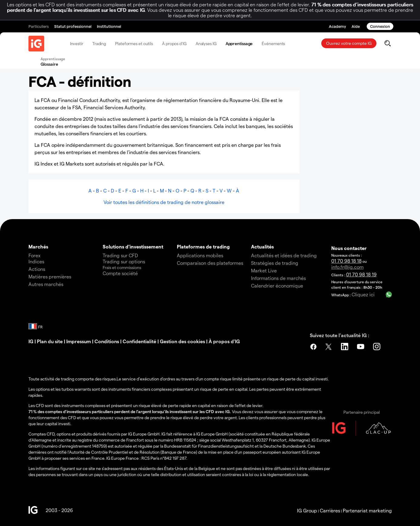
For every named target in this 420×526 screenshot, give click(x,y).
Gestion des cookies (182, 341)
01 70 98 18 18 (346, 261)
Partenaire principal (362, 412)
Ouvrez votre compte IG (349, 43)
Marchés (38, 247)
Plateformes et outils (134, 43)
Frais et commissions (122, 267)
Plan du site (50, 341)
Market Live (264, 270)
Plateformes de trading (203, 247)
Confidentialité (139, 341)
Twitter (329, 347)
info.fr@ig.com (347, 267)
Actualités (262, 247)
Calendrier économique (277, 286)
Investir (77, 43)
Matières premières (50, 276)
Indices (36, 261)
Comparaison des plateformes (210, 263)
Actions (37, 269)
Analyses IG (206, 43)
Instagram (378, 347)
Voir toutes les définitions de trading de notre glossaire (164, 202)
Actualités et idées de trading (284, 255)
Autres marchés (46, 284)
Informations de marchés (278, 278)
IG (31, 341)
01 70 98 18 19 (361, 274)
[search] (387, 43)
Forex (35, 255)
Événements (273, 43)
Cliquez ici (363, 294)
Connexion (380, 26)
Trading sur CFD (120, 255)
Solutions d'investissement (133, 247)
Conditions (107, 341)
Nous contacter (349, 248)
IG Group (307, 510)
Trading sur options (124, 261)
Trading (99, 43)
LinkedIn (346, 347)
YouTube (362, 347)
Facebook (313, 347)
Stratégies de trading (275, 263)
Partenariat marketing (367, 510)
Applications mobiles (200, 255)
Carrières (330, 510)
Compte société (120, 273)
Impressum (79, 341)
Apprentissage (239, 43)
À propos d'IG (174, 43)
